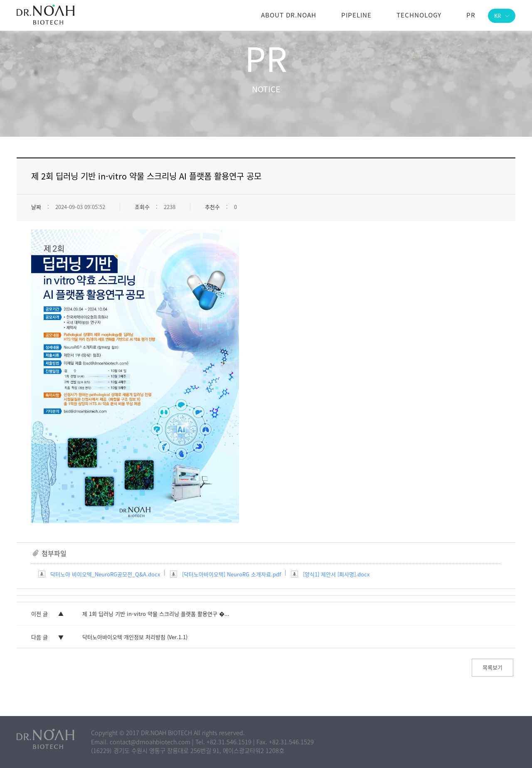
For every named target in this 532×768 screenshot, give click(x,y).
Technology (419, 15)
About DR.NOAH (289, 15)
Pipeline (356, 15)
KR (502, 16)
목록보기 (493, 667)
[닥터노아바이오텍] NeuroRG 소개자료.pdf (232, 574)
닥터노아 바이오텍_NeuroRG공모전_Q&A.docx (105, 574)
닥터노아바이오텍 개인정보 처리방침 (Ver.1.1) (135, 637)
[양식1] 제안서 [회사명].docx (336, 574)
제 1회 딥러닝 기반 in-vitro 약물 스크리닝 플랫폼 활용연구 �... (156, 614)
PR (471, 15)
